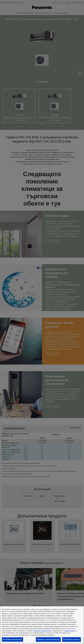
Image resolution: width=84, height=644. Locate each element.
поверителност (70, 631)
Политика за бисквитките (42, 631)
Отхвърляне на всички (71, 639)
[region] (42, 625)
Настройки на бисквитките (12, 639)
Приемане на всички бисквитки (48, 639)
